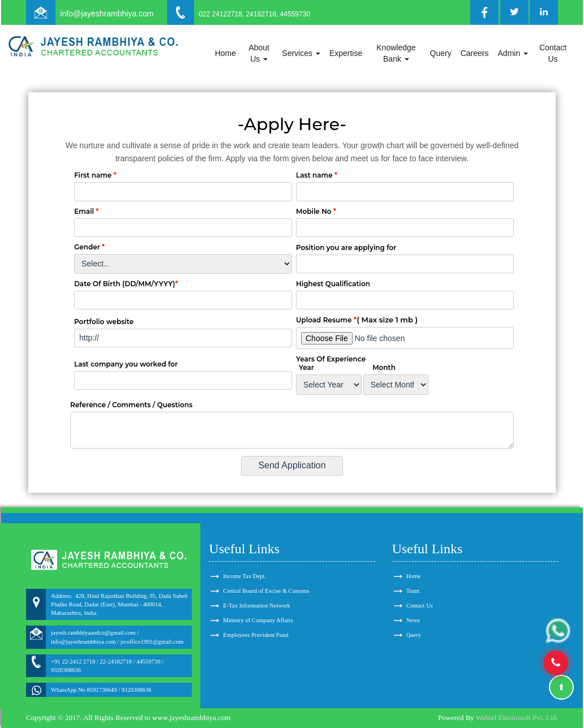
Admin (513, 53)
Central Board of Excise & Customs (266, 591)
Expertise (346, 53)
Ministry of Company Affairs (258, 620)
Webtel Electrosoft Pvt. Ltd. (517, 718)
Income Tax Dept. (244, 576)
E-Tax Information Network (257, 606)
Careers (475, 53)
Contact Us (553, 53)
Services (301, 53)
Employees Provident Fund (255, 635)
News (413, 620)
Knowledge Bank (396, 53)
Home (226, 53)
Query (441, 53)
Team (413, 591)
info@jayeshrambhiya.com (107, 14)
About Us (259, 53)
